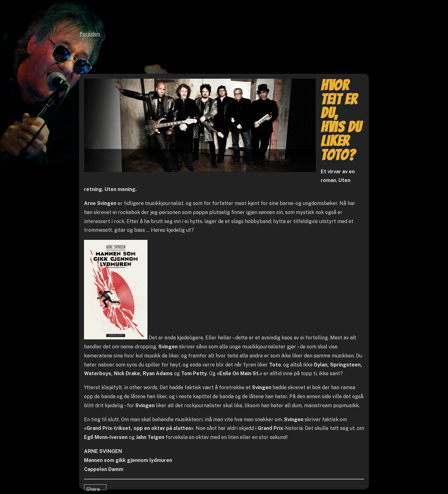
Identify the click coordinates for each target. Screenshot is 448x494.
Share (93, 488)
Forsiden (90, 34)
